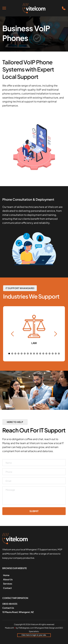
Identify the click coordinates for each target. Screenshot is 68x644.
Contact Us (8, 608)
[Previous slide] (13, 334)
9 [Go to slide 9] (34, 354)
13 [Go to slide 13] (46, 354)
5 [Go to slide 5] (22, 354)
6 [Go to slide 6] (25, 354)
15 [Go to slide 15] (53, 354)
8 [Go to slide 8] (31, 354)
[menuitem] (13, 575)
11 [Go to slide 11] (40, 354)
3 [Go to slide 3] (15, 354)
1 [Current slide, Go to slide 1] (9, 354)
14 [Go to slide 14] (50, 354)
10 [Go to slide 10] (37, 354)
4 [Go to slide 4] (18, 354)
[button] (4, 8)
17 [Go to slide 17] (59, 354)
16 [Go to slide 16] (56, 354)
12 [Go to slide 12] (43, 354)
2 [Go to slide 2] (12, 354)
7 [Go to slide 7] (28, 354)
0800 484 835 (10, 604)
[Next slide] (55, 334)
